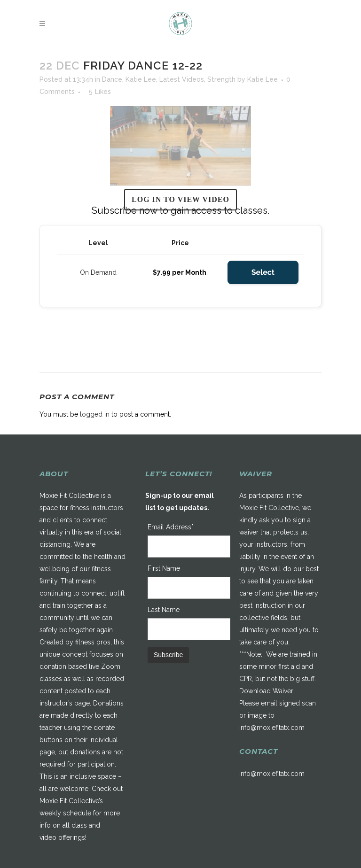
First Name (164, 568)
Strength (221, 79)
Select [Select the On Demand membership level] (263, 272)
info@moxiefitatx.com (272, 728)
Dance (112, 79)
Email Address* (171, 527)
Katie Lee (141, 79)
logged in (95, 414)
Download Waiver (266, 691)
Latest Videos (182, 79)
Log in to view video (180, 199)
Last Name (164, 610)
